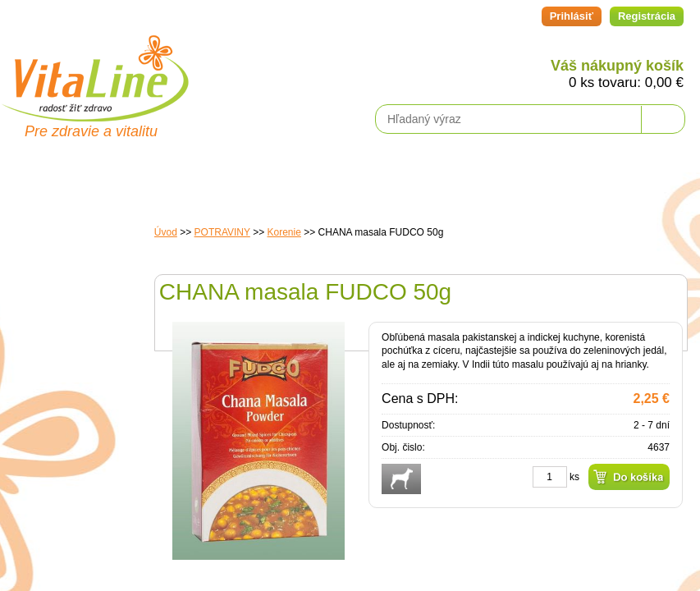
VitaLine (94, 69)
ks (574, 477)
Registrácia (647, 16)
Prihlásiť (572, 16)
